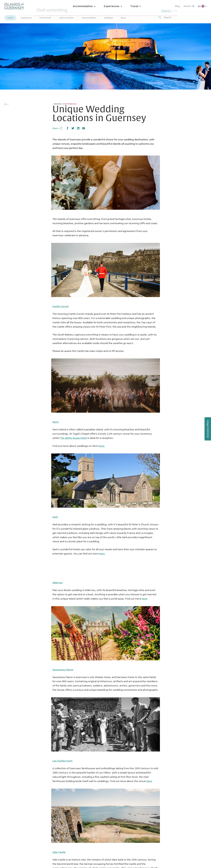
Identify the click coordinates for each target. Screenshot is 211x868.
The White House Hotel (73, 438)
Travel (136, 6)
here (102, 446)
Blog (177, 6)
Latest (10, 18)
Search (189, 6)
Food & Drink (45, 18)
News (123, 18)
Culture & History (66, 18)
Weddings (109, 18)
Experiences (113, 6)
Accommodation (84, 6)
